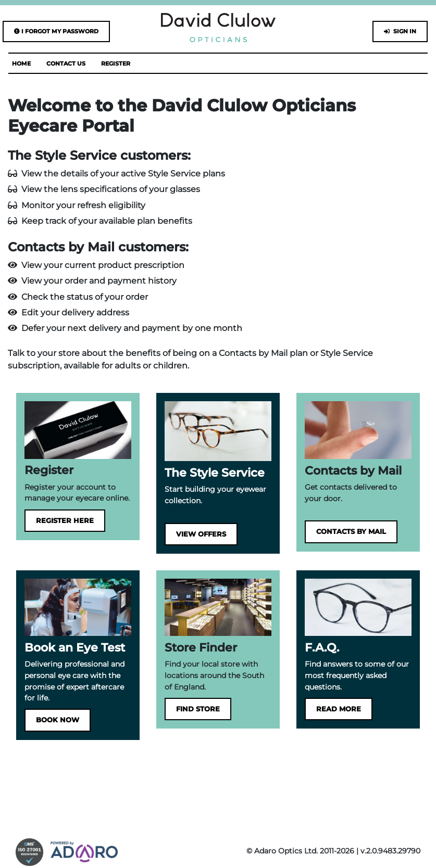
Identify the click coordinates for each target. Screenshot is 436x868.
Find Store (198, 709)
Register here (65, 521)
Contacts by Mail (351, 532)
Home (21, 63)
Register (116, 63)
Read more (339, 709)
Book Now (58, 720)
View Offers (201, 534)
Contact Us (66, 63)
